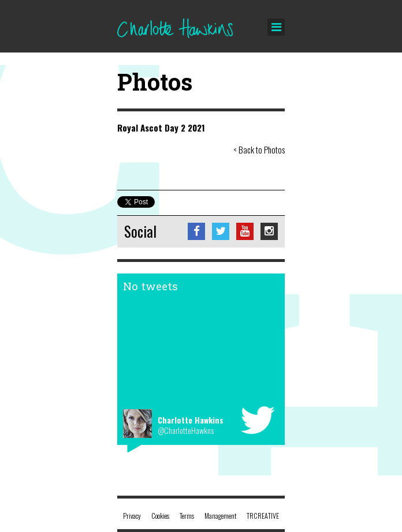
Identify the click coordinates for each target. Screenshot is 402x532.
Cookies (160, 516)
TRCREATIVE (263, 516)
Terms (187, 516)
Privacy (132, 516)
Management (220, 516)
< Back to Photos (259, 149)
